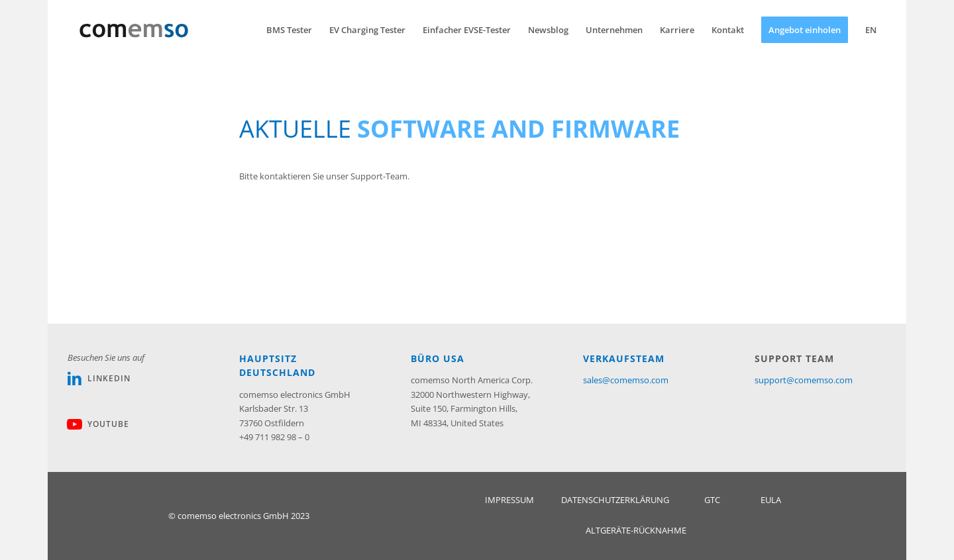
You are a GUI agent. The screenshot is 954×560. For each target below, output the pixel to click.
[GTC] (712, 500)
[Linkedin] (74, 379)
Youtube (108, 424)
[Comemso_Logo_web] (134, 30)
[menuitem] (289, 30)
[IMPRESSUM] (509, 500)
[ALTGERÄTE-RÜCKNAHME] (636, 531)
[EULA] (771, 500)
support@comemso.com (804, 380)
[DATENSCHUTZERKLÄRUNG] (615, 500)
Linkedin (109, 378)
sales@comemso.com (626, 380)
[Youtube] (74, 424)
